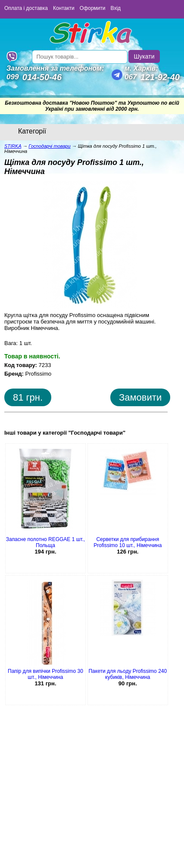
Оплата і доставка (26, 8)
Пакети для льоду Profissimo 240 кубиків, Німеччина (128, 674)
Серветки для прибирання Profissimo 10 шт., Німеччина (128, 542)
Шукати (144, 56)
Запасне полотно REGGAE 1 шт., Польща (45, 542)
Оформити (93, 8)
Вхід (116, 8)
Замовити (140, 397)
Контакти (64, 8)
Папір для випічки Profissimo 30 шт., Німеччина (45, 674)
